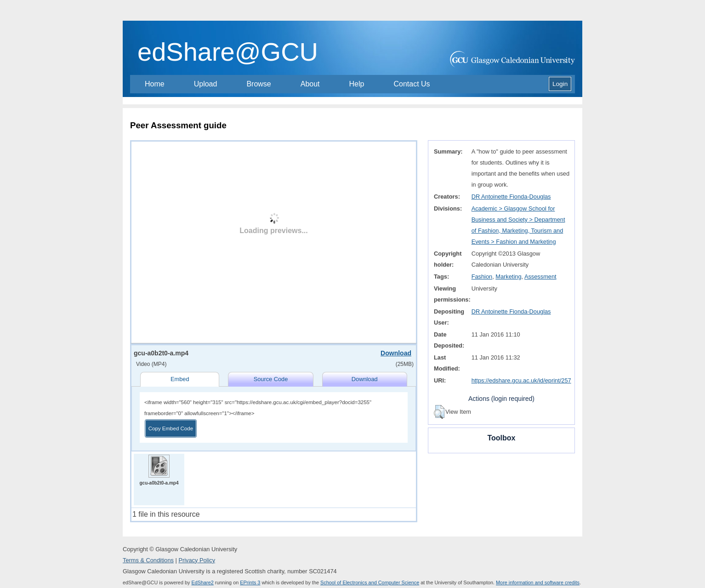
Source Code (271, 379)
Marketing (508, 277)
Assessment (540, 277)
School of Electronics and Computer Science (370, 582)
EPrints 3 (250, 582)
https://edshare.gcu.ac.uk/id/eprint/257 (521, 380)
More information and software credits (538, 582)
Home (155, 84)
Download (396, 353)
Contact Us (412, 84)
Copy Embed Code (171, 428)
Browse (259, 84)
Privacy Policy (197, 560)
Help (357, 84)
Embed (180, 379)
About (310, 84)
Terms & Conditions (148, 560)
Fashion (482, 277)
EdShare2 (202, 582)
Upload (206, 84)
